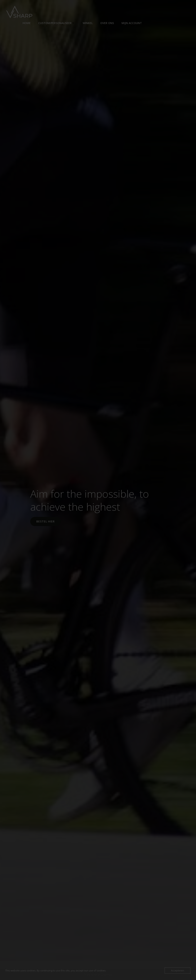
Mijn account (133, 23)
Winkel (88, 23)
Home (27, 23)
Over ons (107, 23)
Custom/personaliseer (57, 23)
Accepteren (178, 970)
